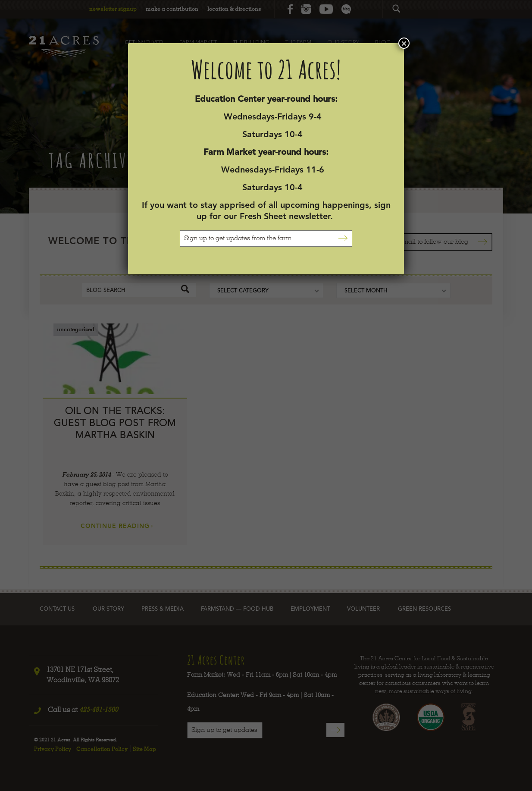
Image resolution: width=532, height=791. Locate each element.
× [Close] (404, 43)
